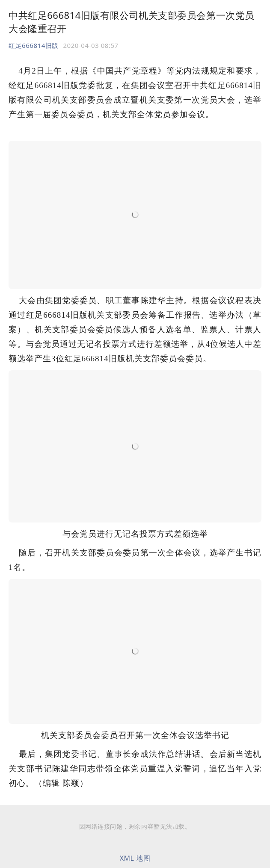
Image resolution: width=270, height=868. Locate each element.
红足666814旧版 (34, 45)
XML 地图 (135, 858)
